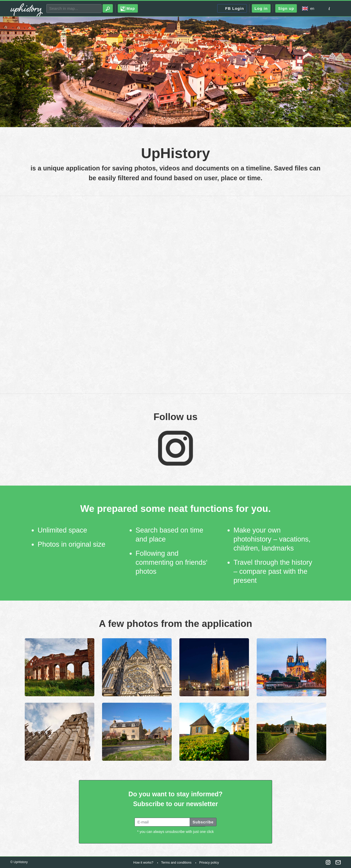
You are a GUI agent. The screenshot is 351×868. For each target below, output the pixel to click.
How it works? (143, 863)
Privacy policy (209, 863)
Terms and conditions (176, 863)
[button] (26, 71)
